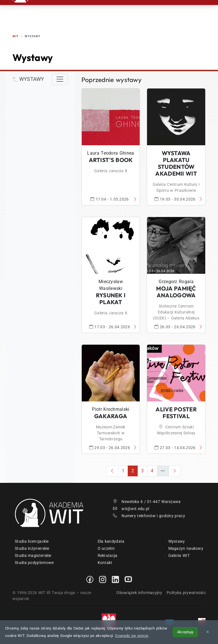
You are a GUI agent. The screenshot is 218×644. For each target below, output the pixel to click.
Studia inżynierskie (32, 548)
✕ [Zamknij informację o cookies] (208, 632)
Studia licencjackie (32, 541)
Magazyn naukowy (186, 548)
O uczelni (106, 548)
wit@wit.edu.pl (131, 509)
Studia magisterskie (33, 555)
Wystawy (177, 541)
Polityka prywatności (186, 593)
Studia (99, 11)
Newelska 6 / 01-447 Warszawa (147, 502)
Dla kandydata (111, 541)
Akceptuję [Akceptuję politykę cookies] (185, 632)
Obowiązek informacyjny (139, 593)
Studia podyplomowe (34, 563)
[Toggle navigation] (60, 79)
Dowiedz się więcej (132, 636)
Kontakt (182, 11)
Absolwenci (153, 11)
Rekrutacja (73, 11)
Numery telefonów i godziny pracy (149, 516)
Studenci (123, 11)
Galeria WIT (179, 555)
